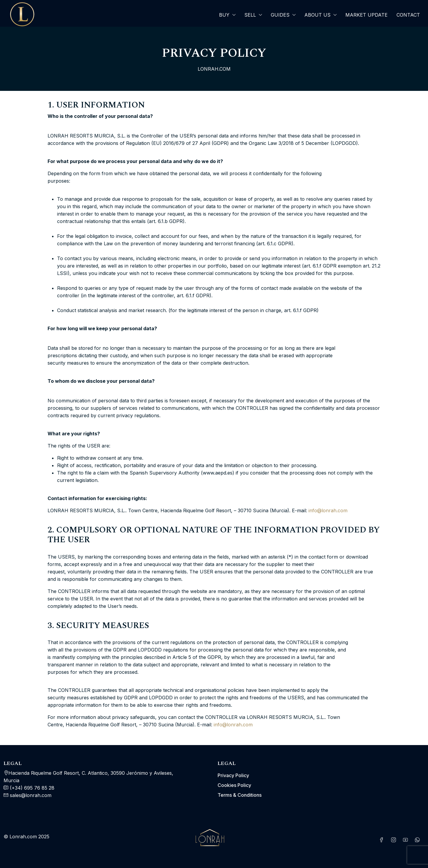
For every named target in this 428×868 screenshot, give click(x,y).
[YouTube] (407, 840)
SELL (250, 15)
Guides (280, 15)
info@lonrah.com (328, 510)
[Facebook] (383, 840)
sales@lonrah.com (31, 795)
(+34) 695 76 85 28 (31, 788)
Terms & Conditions (240, 795)
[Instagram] (395, 840)
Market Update (366, 15)
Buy (224, 15)
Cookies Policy (234, 785)
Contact (408, 15)
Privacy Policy (233, 775)
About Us (317, 15)
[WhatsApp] (418, 840)
